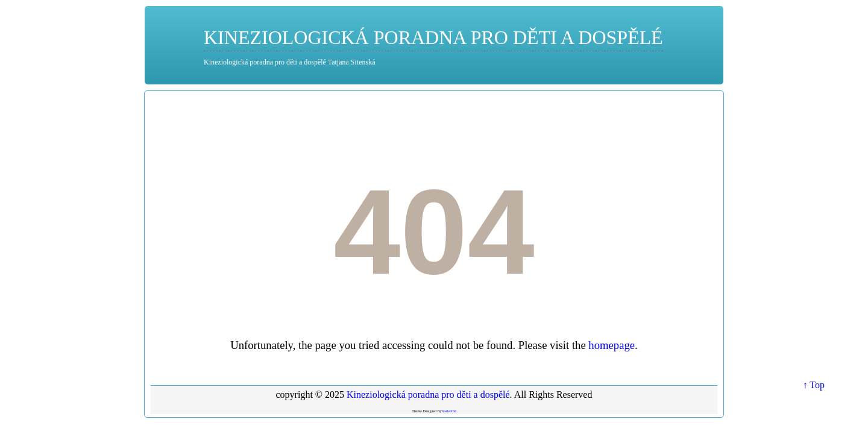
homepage (612, 345)
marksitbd (449, 411)
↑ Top (814, 385)
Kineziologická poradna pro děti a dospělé (433, 37)
